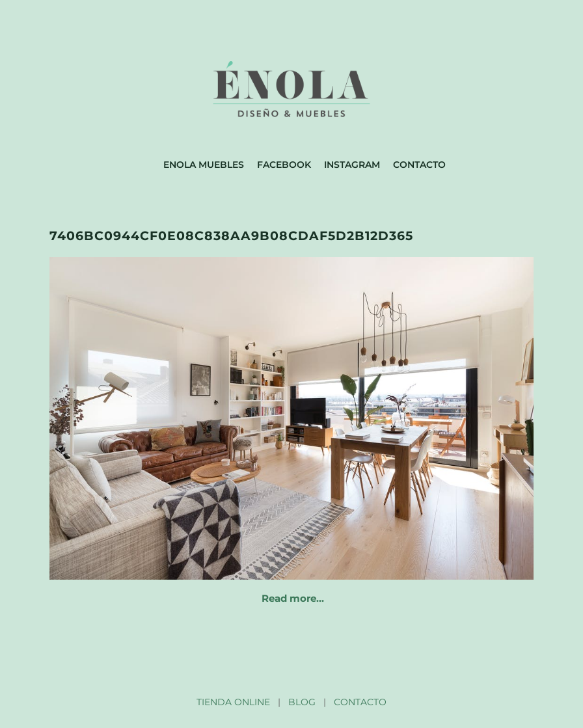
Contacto (419, 165)
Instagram (352, 165)
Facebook (284, 165)
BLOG (302, 702)
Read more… (293, 598)
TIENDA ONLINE (233, 702)
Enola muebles (204, 165)
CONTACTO (360, 702)
